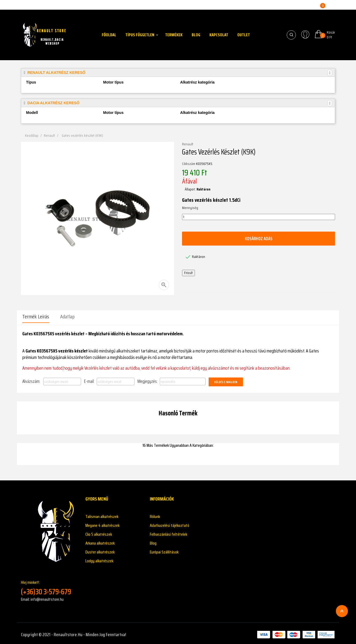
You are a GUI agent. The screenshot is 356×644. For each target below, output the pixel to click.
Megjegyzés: (148, 379)
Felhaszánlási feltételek (168, 532)
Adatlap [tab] (67, 316)
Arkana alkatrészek (100, 541)
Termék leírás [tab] (36, 316)
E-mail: (89, 379)
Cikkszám (189, 164)
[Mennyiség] (259, 217)
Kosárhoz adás (259, 239)
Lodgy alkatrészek (99, 558)
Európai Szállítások (164, 550)
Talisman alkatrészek (102, 514)
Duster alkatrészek (100, 550)
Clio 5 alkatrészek (99, 532)
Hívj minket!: (49, 585)
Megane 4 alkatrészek (102, 523)
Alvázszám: (31, 379)
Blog (153, 541)
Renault (188, 144)
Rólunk (155, 514)
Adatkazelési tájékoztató (170, 523)
